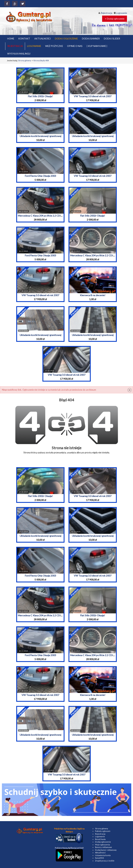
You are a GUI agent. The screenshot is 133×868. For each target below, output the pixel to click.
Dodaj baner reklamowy (106, 850)
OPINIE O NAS (75, 46)
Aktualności (100, 853)
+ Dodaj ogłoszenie (115, 19)
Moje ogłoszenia (102, 845)
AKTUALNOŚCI (43, 39)
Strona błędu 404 (41, 60)
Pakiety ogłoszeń (103, 831)
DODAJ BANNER (91, 39)
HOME (11, 39)
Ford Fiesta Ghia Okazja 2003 (40, 176)
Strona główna (25, 60)
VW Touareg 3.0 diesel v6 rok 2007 (93, 96)
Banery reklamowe (104, 847)
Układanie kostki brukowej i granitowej (40, 136)
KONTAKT (24, 39)
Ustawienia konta (103, 855)
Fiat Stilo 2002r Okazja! (40, 96)
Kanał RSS (100, 858)
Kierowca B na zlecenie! (93, 295)
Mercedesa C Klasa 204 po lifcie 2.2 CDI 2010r (43, 216)
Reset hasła (100, 839)
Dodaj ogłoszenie (103, 842)
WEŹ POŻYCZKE (54, 46)
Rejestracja (105, 13)
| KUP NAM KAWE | (97, 46)
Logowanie (120, 13)
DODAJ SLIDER (112, 39)
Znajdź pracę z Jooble (105, 861)
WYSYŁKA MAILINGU (19, 54)
